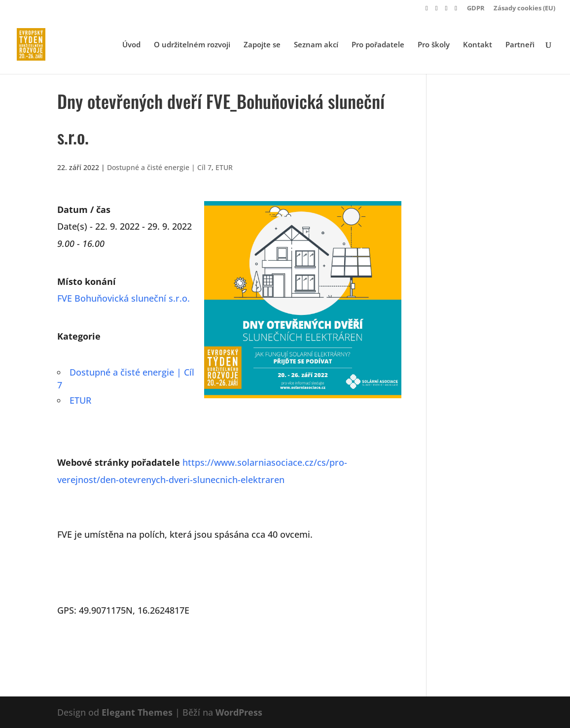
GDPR (476, 9)
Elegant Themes (137, 712)
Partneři (520, 45)
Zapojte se (262, 45)
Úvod (131, 45)
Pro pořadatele (378, 45)
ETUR (224, 167)
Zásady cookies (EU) (524, 9)
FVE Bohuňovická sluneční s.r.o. (124, 298)
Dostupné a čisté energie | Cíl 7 (159, 167)
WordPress (239, 712)
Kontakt (478, 45)
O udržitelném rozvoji (192, 45)
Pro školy (434, 45)
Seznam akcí (316, 45)
